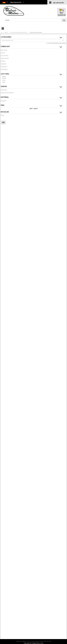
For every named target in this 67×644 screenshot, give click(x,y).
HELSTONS (5, 58)
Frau (4, 80)
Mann (4, 78)
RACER (4, 64)
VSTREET (5, 69)
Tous (4, 77)
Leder (4, 101)
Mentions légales (21, 641)
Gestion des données (37, 641)
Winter (5, 90)
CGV (29, 641)
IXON (4, 61)
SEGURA (5, 67)
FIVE (3, 53)
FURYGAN (5, 56)
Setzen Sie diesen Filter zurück (57, 43)
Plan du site (47, 641)
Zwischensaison (8, 93)
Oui (3, 115)
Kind (4, 82)
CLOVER (5, 50)
